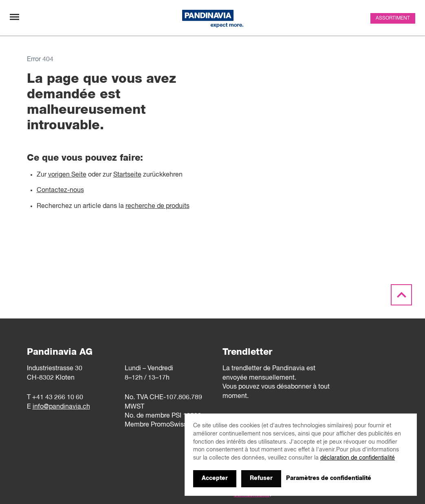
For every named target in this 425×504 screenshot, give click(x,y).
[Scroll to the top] (401, 295)
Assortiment (393, 18)
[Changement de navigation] (14, 17)
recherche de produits (157, 206)
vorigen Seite (67, 175)
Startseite (127, 175)
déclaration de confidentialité (358, 458)
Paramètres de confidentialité (329, 478)
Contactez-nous (60, 190)
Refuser (261, 478)
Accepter (215, 478)
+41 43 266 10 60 (58, 398)
